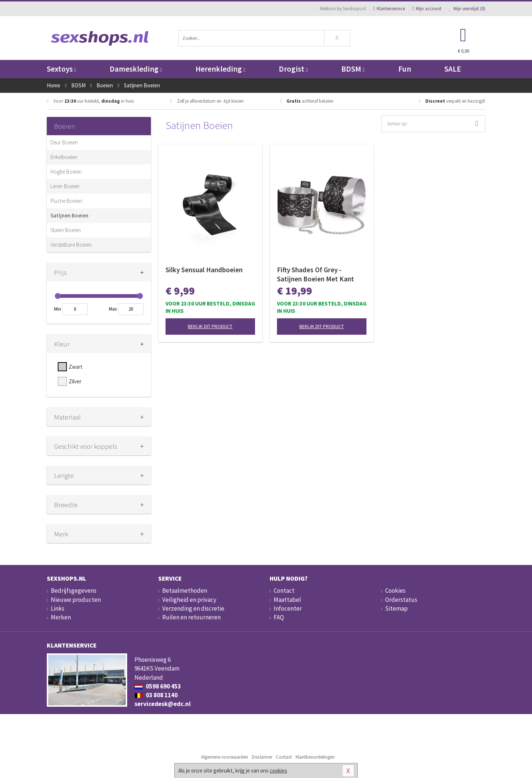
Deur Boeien (64, 142)
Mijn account (427, 9)
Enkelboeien (64, 157)
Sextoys (61, 69)
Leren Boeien (65, 186)
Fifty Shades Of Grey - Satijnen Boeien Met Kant (316, 274)
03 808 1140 (156, 695)
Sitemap (396, 608)
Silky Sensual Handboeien (204, 270)
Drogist (293, 69)
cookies (278, 771)
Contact (284, 591)
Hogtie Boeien (66, 172)
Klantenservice (389, 9)
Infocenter (288, 608)
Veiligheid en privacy (189, 600)
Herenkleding (220, 69)
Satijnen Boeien (69, 215)
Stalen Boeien (66, 230)
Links (58, 608)
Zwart (76, 367)
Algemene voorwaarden (225, 757)
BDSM (353, 69)
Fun (405, 69)
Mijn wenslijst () (467, 9)
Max (113, 309)
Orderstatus (401, 600)
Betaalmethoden (185, 591)
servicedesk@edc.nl (163, 704)
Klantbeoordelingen (315, 757)
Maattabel (287, 600)
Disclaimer (262, 757)
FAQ (279, 617)
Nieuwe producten (76, 600)
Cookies (395, 591)
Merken (61, 617)
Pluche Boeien (66, 201)
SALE (453, 69)
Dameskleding (136, 69)
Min (58, 309)
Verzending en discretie (193, 608)
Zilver (75, 381)
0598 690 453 (158, 686)
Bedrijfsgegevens (74, 591)
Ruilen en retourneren (191, 617)
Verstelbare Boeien (71, 245)
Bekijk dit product (210, 326)
